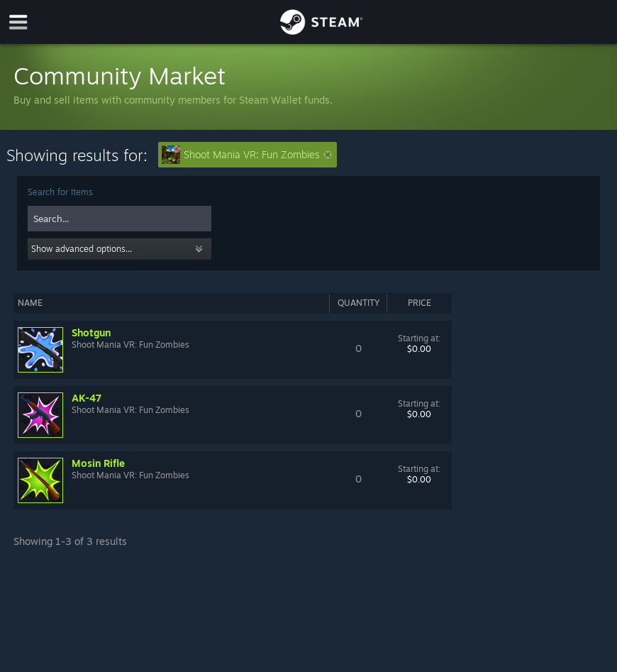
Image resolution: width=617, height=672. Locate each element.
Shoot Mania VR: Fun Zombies (247, 155)
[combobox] (119, 219)
